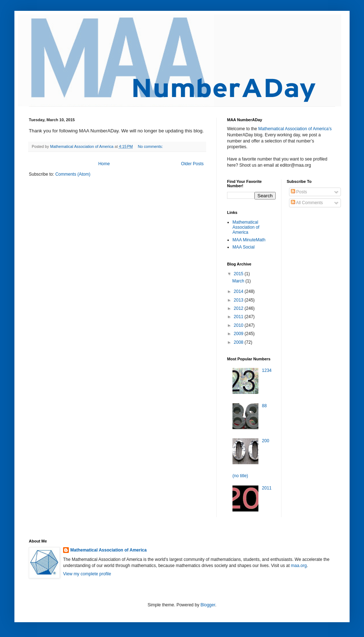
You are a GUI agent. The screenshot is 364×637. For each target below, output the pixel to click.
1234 (267, 370)
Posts (299, 192)
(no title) (240, 476)
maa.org (299, 566)
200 (266, 441)
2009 (239, 334)
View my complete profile (87, 574)
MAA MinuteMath (249, 240)
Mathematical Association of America (246, 227)
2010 (239, 325)
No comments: (151, 146)
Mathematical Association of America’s (295, 129)
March (239, 281)
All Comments (307, 203)
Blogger (208, 605)
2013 (239, 300)
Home (104, 164)
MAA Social (243, 247)
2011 (239, 317)
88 (264, 406)
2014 (239, 291)
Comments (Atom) (73, 174)
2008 (239, 342)
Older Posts (192, 164)
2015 (239, 274)
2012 (239, 308)
